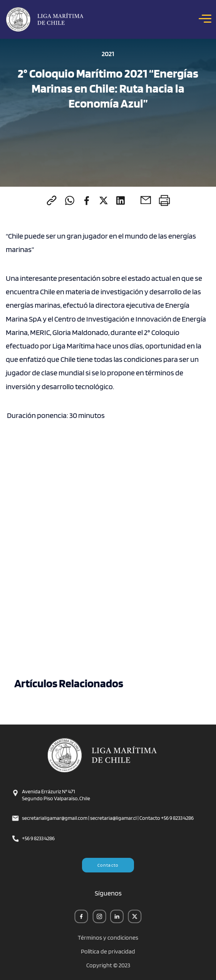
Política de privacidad (108, 952)
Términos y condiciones (108, 938)
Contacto (108, 865)
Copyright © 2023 (108, 965)
